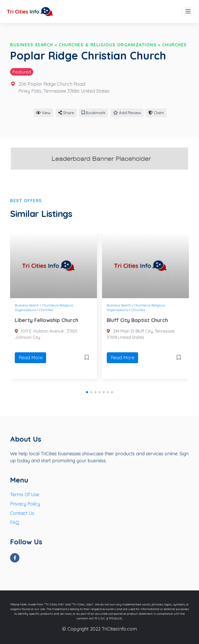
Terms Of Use (25, 495)
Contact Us (22, 513)
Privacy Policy (25, 504)
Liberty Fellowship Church (47, 320)
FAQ (15, 522)
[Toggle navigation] (188, 12)
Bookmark (94, 113)
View (43, 113)
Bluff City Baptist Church (137, 320)
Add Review (127, 113)
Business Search (32, 45)
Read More (31, 358)
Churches (175, 45)
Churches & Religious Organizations (108, 45)
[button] (87, 392)
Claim (156, 113)
